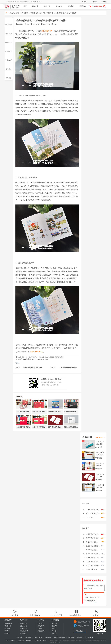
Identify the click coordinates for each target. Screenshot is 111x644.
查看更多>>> (100, 437)
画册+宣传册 (9, 25)
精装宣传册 (8, 626)
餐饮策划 (59, 6)
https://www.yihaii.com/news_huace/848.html (32, 359)
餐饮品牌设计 (41, 626)
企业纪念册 (9, 60)
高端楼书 (54, 631)
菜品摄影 (40, 628)
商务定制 (54, 633)
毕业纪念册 (9, 42)
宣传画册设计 (47, 31)
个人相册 (23, 633)
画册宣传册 (35, 13)
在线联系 (80, 631)
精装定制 (71, 6)
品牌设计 (35, 6)
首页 (25, 6)
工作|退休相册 (24, 631)
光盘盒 (54, 628)
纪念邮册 (54, 626)
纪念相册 (47, 6)
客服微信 (85, 2)
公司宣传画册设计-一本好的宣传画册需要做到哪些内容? (77, 368)
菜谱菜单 (9, 69)
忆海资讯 (25, 13)
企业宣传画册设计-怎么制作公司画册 (35, 368)
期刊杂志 (7, 631)
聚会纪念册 (9, 51)
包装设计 (7, 633)
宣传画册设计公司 (36, 352)
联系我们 (95, 2)
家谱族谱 (9, 78)
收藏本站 (104, 2)
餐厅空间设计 (41, 631)
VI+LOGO (9, 34)
